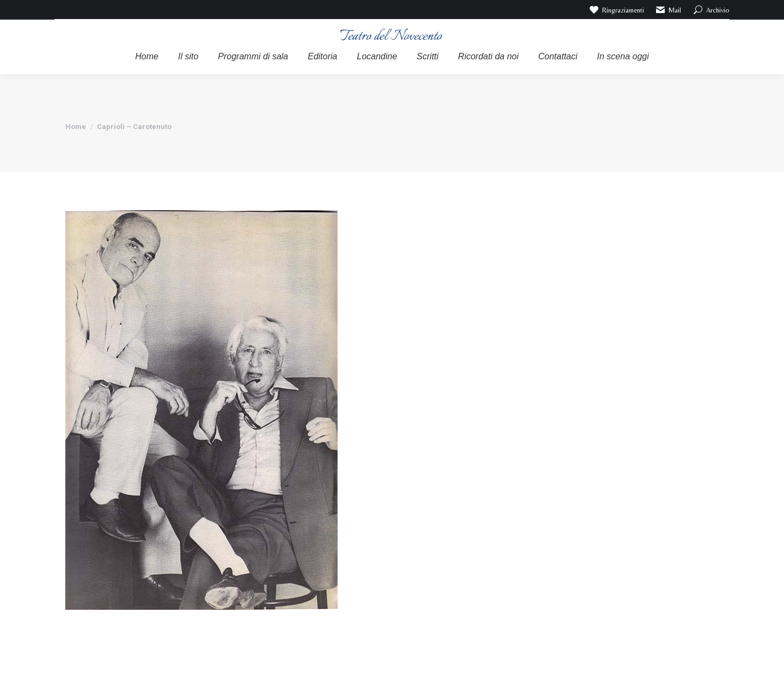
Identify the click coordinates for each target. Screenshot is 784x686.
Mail (668, 10)
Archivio (711, 10)
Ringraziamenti (616, 10)
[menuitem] (147, 57)
